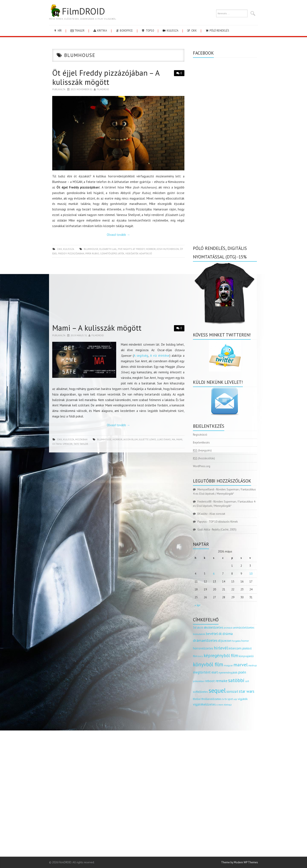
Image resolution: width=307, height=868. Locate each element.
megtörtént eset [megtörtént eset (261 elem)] (205, 672)
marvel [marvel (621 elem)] (241, 665)
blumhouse (91, 249)
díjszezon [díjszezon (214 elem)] (225, 640)
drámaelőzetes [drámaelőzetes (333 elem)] (205, 640)
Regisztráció (200, 435)
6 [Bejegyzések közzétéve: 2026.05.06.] (214, 574)
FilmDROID (77, 11)
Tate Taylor (81, 444)
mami (179, 439)
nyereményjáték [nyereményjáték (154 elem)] (228, 673)
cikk (192, 31)
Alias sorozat (217, 514)
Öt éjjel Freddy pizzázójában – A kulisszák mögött (106, 77)
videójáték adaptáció (139, 253)
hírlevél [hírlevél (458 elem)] (221, 648)
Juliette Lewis (147, 439)
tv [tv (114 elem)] (223, 699)
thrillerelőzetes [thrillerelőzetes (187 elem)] (211, 699)
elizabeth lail (108, 249)
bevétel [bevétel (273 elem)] (212, 634)
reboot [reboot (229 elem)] (210, 681)
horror (151, 249)
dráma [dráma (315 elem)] (228, 634)
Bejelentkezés (201, 443)
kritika (100, 31)
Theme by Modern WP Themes (240, 862)
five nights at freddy (131, 249)
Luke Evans (164, 439)
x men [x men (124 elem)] (220, 705)
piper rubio (92, 253)
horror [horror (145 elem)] (245, 641)
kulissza (170, 31)
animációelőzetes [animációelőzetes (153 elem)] (244, 628)
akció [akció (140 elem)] (200, 627)
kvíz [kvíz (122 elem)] (201, 656)
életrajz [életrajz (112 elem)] (228, 705)
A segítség (141, 356)
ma (174, 439)
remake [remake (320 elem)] (222, 681)
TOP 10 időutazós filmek (223, 522)
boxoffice (124, 31)
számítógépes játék (112, 253)
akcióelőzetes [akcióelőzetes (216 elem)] (214, 627)
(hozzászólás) (204, 458)
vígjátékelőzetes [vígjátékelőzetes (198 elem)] (204, 704)
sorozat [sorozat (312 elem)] (232, 691)
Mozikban (81, 439)
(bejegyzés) (202, 451)
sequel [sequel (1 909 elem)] (217, 690)
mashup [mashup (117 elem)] (253, 665)
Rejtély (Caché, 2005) (224, 530)
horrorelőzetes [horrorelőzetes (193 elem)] (203, 648)
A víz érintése (160, 356)
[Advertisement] (118, 292)
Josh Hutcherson (168, 249)
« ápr (198, 605)
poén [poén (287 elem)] (242, 672)
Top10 (147, 31)
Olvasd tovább (118, 235)
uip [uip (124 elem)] (235, 699)
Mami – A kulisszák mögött (97, 328)
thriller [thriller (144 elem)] (197, 699)
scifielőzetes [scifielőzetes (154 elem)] (200, 692)
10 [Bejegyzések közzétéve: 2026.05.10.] (251, 574)
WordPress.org (202, 466)
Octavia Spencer (62, 444)
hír (57, 31)
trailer (77, 31)
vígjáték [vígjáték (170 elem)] (243, 699)
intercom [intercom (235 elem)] (235, 648)
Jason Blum (131, 439)
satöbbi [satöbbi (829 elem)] (236, 680)
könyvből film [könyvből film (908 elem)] (208, 664)
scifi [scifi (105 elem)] (247, 681)
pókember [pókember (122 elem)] (199, 681)
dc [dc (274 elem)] (220, 634)
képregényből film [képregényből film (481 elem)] (221, 656)
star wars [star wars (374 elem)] (247, 691)
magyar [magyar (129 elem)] (228, 665)
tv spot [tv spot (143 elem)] (229, 699)
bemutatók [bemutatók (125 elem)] (199, 634)
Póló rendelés (217, 31)
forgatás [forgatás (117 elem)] (236, 641)
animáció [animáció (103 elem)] (228, 628)
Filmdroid (103, 89)
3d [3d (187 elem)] (195, 627)
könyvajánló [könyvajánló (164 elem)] (246, 656)
